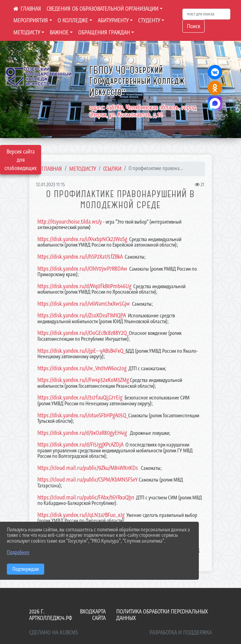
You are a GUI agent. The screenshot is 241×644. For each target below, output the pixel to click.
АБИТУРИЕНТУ (113, 20)
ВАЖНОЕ (59, 32)
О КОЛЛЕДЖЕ (73, 20)
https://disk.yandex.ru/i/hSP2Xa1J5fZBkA (80, 257)
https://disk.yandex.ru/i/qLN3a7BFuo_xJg (81, 515)
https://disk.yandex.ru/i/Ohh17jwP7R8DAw (82, 269)
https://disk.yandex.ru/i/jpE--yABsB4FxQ (80, 351)
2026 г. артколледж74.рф (51, 615)
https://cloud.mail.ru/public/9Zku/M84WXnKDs (88, 468)
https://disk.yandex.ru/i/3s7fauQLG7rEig (80, 397)
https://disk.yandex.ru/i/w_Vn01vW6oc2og (82, 368)
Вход (86, 611)
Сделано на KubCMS (53, 632)
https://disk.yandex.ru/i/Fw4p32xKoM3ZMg (83, 380)
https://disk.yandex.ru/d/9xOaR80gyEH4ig (82, 433)
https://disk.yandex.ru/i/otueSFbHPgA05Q (82, 415)
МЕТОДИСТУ (27, 32)
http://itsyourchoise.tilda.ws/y (70, 222)
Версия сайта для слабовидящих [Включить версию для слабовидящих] (21, 160)
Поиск (194, 26)
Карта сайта (99, 615)
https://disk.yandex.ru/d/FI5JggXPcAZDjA (80, 444)
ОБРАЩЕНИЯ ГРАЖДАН (104, 32)
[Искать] (206, 14)
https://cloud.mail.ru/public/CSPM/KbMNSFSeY (88, 479)
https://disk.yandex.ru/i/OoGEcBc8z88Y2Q (82, 333)
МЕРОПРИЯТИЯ (31, 20)
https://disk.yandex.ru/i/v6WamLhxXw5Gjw (84, 304)
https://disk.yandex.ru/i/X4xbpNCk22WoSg (82, 239)
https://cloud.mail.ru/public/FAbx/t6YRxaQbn (86, 497)
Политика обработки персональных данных (162, 615)
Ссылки (112, 169)
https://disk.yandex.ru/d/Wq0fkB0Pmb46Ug (84, 286)
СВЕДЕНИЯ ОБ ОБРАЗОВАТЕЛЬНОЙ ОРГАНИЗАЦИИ (103, 9)
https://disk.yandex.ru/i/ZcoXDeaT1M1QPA (82, 315)
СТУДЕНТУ (149, 20)
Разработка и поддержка (181, 632)
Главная (52, 169)
